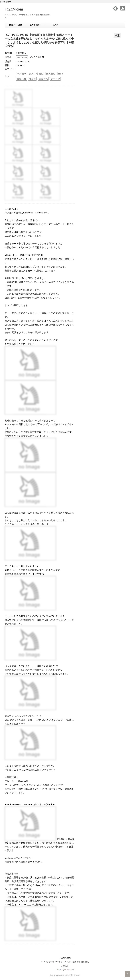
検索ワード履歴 (16, 25)
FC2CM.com (14, 9)
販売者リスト (35, 25)
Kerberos (22, 57)
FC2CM (55, 25)
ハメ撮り (22, 74)
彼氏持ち (43, 79)
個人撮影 (51, 74)
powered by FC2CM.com (70, 975)
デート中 (55, 79)
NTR (61, 74)
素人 (31, 74)
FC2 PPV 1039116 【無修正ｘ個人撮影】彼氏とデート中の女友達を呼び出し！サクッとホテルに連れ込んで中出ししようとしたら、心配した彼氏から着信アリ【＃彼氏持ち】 (39, 40)
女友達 (32, 79)
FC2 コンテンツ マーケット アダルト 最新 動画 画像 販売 (65, 962)
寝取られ (22, 79)
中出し (40, 74)
